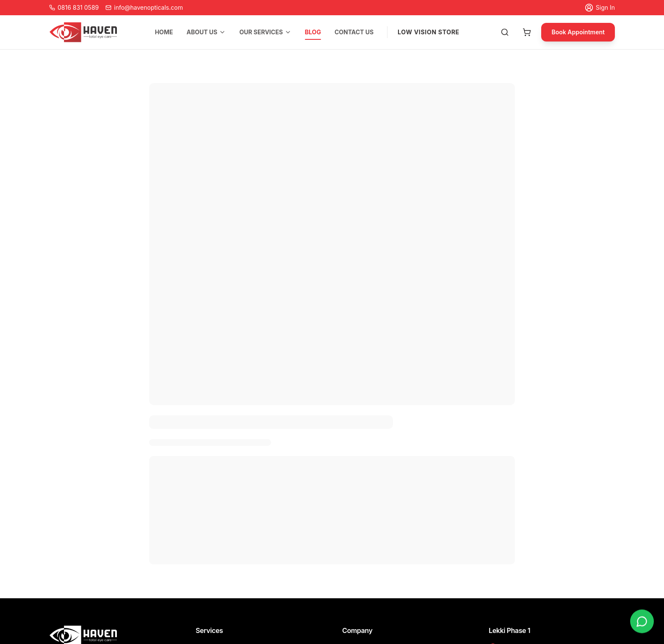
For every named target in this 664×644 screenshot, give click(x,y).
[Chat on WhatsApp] (642, 622)
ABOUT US (206, 32)
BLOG (313, 33)
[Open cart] (527, 32)
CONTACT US (354, 32)
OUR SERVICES (265, 32)
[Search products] (505, 32)
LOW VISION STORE (429, 32)
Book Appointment (578, 32)
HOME (164, 32)
